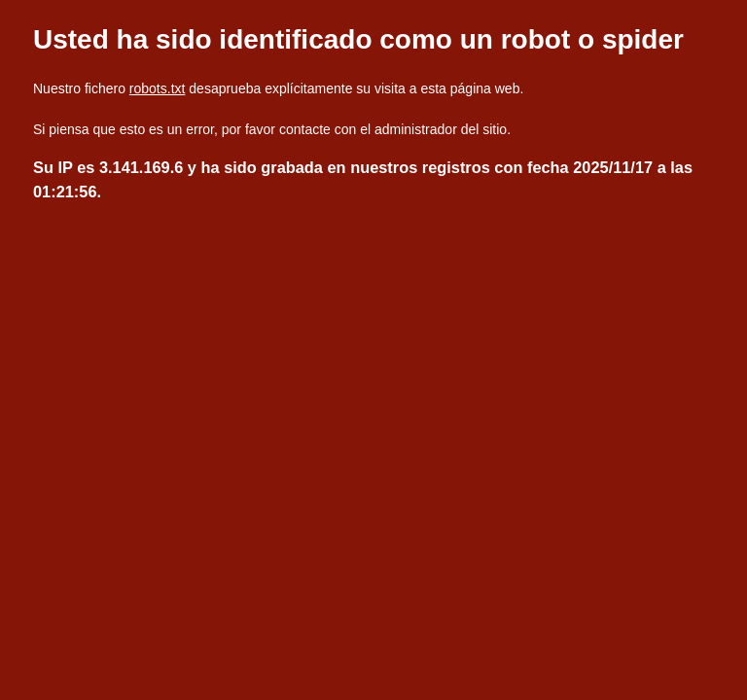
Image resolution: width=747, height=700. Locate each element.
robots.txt (158, 88)
